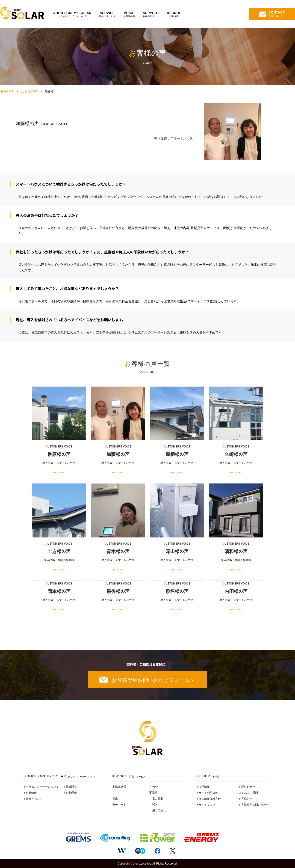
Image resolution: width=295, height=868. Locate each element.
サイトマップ (207, 805)
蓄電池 (153, 793)
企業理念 (71, 793)
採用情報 (204, 787)
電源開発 (71, 787)
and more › (59, 472)
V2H (155, 805)
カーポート (119, 805)
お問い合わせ (247, 787)
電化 (115, 799)
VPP (155, 787)
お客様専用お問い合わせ (254, 805)
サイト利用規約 (208, 793)
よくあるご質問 (248, 793)
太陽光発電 (119, 787)
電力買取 (158, 799)
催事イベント (34, 799)
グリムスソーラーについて (42, 787)
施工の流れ (159, 810)
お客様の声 (29, 91)
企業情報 (31, 793)
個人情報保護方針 (210, 799)
